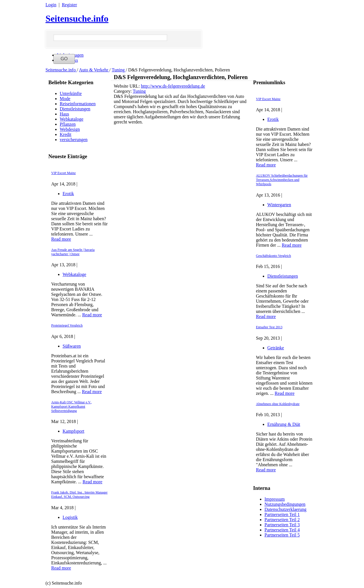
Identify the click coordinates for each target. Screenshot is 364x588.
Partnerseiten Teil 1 (282, 514)
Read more (61, 239)
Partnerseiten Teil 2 (282, 520)
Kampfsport (73, 431)
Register (69, 5)
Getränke (276, 348)
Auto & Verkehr (94, 70)
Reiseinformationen (78, 104)
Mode (65, 99)
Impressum (275, 499)
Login (51, 5)
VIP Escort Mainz (63, 173)
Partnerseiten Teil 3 (282, 525)
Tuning (119, 70)
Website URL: (127, 86)
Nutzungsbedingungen (285, 504)
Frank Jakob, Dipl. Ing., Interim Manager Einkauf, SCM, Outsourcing (79, 495)
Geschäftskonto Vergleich (273, 256)
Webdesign (70, 129)
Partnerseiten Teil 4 (282, 530)
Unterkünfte (71, 93)
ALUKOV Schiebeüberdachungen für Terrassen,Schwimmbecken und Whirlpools (282, 180)
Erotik (68, 194)
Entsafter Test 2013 (269, 327)
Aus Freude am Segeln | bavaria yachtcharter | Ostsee (73, 252)
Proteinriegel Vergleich (67, 325)
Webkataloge (72, 119)
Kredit (66, 134)
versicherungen (74, 140)
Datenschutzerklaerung (285, 509)
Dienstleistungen (75, 109)
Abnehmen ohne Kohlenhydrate (278, 404)
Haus (64, 114)
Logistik (70, 517)
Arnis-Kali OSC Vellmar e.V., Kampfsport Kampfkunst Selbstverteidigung (72, 407)
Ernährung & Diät (284, 424)
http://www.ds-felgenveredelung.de (173, 86)
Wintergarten (279, 205)
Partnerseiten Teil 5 (282, 535)
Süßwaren (72, 346)
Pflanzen (68, 124)
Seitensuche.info (77, 18)
